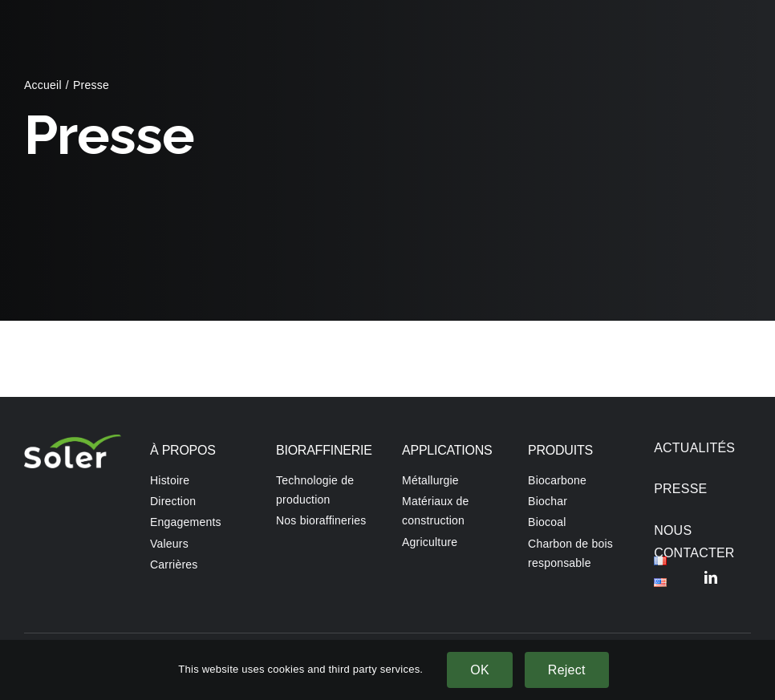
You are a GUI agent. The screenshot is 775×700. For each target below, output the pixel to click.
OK (480, 670)
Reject (567, 670)
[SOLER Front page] (73, 441)
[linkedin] (711, 577)
